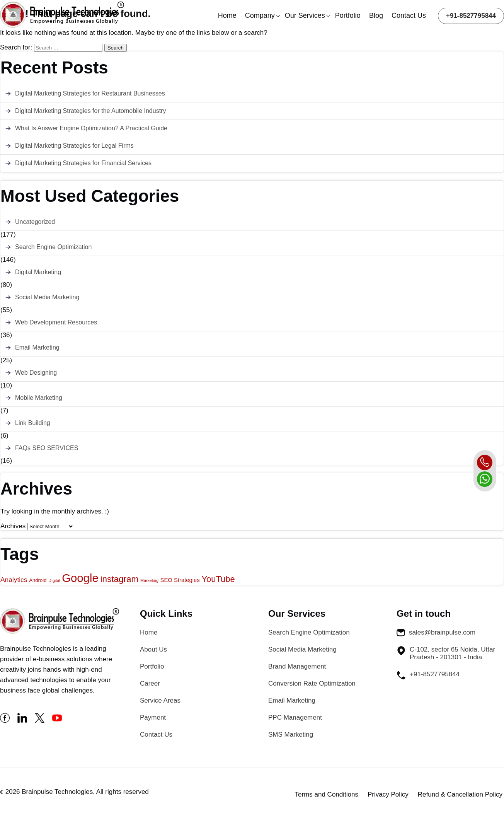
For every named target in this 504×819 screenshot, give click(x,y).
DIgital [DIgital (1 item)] (54, 580)
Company (260, 15)
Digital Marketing (38, 272)
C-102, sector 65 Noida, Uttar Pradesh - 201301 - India (446, 653)
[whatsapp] (485, 479)
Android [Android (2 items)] (38, 580)
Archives (13, 526)
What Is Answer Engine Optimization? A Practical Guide (91, 128)
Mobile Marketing (39, 398)
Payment (153, 717)
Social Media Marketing (47, 297)
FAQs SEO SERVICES (47, 448)
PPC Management (295, 717)
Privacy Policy (388, 794)
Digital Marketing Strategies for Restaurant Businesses (90, 93)
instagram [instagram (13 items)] (120, 579)
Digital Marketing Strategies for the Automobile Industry (90, 111)
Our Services (305, 15)
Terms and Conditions (327, 794)
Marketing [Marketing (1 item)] (149, 580)
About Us (153, 649)
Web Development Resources (56, 322)
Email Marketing (37, 347)
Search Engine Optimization (53, 247)
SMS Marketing (291, 735)
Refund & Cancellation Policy (460, 794)
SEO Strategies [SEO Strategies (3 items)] (180, 580)
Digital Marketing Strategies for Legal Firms (74, 146)
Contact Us (409, 15)
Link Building (33, 423)
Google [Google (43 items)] (80, 578)
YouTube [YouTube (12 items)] (218, 579)
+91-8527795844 (471, 16)
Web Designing (36, 373)
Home (227, 15)
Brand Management (297, 666)
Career (150, 683)
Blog (376, 15)
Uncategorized (35, 222)
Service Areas (160, 700)
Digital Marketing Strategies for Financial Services (83, 163)
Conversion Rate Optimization (312, 683)
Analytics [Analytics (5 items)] (14, 580)
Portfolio (348, 15)
